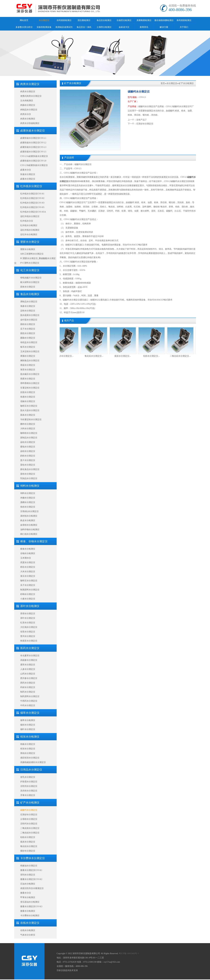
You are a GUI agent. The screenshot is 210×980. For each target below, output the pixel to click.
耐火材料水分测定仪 (30, 282)
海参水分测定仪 (28, 306)
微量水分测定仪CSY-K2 (31, 879)
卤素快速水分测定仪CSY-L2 (33, 143)
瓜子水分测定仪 (28, 329)
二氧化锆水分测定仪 (30, 828)
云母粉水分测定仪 (29, 819)
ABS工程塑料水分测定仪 (32, 254)
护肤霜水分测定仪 (29, 782)
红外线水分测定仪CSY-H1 (32, 194)
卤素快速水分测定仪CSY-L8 (33, 161)
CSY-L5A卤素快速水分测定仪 (34, 156)
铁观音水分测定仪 (29, 641)
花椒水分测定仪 (28, 401)
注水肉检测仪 (27, 101)
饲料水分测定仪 (28, 493)
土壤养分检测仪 (104, 27)
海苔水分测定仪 (28, 370)
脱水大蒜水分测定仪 (30, 410)
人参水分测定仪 (28, 669)
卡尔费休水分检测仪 (30, 916)
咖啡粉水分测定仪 (29, 433)
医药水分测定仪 (30, 648)
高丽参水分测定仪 (29, 660)
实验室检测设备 (44, 27)
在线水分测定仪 (30, 923)
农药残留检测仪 (64, 20)
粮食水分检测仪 (28, 549)
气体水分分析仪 (28, 935)
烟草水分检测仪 (28, 720)
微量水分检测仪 (28, 911)
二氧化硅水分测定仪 (30, 833)
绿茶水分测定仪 (28, 632)
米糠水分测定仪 (28, 498)
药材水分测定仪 (28, 687)
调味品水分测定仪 (29, 302)
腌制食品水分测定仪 (30, 361)
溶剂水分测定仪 (28, 875)
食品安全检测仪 (104, 20)
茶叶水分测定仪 (28, 618)
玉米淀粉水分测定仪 (30, 351)
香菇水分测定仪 (28, 365)
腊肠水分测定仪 (28, 338)
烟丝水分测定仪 (28, 725)
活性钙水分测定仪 (29, 824)
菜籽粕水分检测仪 (29, 516)
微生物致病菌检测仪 (164, 20)
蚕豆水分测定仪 (28, 576)
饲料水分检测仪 (30, 486)
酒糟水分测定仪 (28, 502)
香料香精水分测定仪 (30, 383)
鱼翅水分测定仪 (28, 397)
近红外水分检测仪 (29, 234)
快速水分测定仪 (28, 174)
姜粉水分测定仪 (28, 474)
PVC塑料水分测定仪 (30, 263)
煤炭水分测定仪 (28, 842)
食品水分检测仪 (30, 294)
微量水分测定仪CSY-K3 (31, 906)
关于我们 (184, 27)
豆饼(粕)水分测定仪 (29, 511)
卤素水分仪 (26, 170)
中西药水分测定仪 (29, 701)
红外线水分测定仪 (31, 186)
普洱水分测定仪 (28, 636)
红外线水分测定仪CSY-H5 (32, 207)
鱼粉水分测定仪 (28, 507)
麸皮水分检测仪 (28, 520)
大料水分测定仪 (28, 429)
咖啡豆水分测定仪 (29, 406)
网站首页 (24, 20)
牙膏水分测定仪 (28, 795)
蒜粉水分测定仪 (28, 451)
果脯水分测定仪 (28, 356)
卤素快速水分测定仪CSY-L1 (33, 138)
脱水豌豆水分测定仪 (30, 374)
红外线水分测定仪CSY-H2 (32, 198)
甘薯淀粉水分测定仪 (30, 388)
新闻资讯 (144, 27)
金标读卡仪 (124, 27)
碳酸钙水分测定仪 (29, 810)
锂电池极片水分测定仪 (31, 278)
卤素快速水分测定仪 (33, 131)
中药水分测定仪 (28, 705)
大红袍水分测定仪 (29, 627)
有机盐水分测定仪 (29, 342)
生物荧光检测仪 (124, 20)
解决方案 (164, 27)
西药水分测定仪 (28, 683)
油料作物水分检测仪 (30, 530)
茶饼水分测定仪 (28, 614)
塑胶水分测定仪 (30, 242)
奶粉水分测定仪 (28, 456)
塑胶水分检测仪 (28, 249)
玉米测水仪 (26, 558)
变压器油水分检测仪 (30, 902)
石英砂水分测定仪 (29, 815)
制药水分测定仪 (28, 692)
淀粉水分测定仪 (28, 311)
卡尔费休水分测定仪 (33, 858)
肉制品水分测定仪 (29, 110)
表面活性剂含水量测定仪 (32, 888)
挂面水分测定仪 (28, 392)
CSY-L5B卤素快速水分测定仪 (34, 165)
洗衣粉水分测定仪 (29, 791)
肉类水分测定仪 (30, 84)
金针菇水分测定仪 (29, 320)
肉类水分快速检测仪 (30, 123)
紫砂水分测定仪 (28, 851)
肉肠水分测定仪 (28, 105)
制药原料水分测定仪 (30, 696)
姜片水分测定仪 (28, 460)
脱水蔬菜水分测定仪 (30, 315)
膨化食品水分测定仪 (30, 469)
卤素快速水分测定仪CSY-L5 (33, 152)
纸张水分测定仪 (28, 749)
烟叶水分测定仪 (28, 729)
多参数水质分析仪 (24, 27)
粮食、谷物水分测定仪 (34, 541)
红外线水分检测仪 (29, 225)
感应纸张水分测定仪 (30, 758)
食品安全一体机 (84, 27)
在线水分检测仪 (28, 930)
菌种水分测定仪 (28, 424)
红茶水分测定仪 (28, 623)
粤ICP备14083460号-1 (129, 953)
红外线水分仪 (27, 221)
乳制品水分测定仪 (29, 478)
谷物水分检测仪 (28, 553)
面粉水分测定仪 (28, 324)
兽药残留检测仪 (184, 20)
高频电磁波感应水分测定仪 (33, 762)
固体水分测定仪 (28, 287)
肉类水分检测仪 (28, 119)
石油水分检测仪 (28, 884)
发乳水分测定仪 (28, 777)
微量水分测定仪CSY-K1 (31, 870)
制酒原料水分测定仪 (30, 590)
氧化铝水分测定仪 (29, 846)
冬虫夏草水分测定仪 (30, 656)
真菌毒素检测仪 (144, 20)
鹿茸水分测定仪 (28, 665)
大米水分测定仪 (28, 572)
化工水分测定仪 (30, 270)
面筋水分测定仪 (28, 333)
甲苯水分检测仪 (28, 897)
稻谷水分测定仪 (28, 567)
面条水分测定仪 (28, 415)
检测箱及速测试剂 (64, 27)
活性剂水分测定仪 (29, 786)
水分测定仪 (44, 20)
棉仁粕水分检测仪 (29, 534)
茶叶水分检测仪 (30, 606)
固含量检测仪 (84, 20)
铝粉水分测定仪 (28, 837)
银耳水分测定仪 (28, 347)
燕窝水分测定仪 (28, 379)
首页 (163, 83)
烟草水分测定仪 (30, 713)
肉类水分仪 (26, 114)
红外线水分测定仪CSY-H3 (32, 203)
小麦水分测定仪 (28, 599)
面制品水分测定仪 (29, 438)
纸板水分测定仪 (28, 744)
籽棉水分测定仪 (28, 594)
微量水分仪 (26, 893)
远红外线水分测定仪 (30, 216)
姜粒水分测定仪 (28, 465)
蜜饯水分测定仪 (28, 447)
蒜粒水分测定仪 (28, 442)
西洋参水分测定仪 (29, 678)
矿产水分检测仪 (30, 803)
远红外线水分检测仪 (30, 230)
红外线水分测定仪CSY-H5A (33, 212)
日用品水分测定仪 (31, 770)
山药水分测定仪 (28, 674)
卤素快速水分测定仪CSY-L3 (33, 147)
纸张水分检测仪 (30, 737)
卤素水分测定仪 (28, 179)
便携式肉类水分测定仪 (31, 96)
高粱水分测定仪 (28, 562)
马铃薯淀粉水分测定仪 (31, 419)
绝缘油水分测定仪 (29, 866)
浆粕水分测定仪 (28, 753)
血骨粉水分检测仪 (29, 525)
